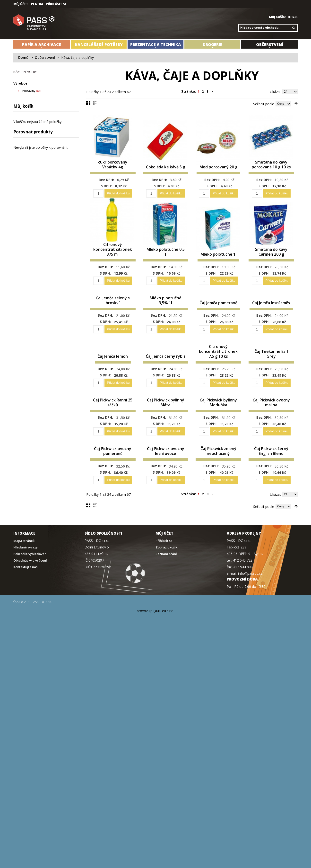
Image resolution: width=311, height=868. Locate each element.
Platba (37, 4)
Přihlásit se (56, 4)
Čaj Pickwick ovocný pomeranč (113, 463)
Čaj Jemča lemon (113, 363)
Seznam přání (166, 566)
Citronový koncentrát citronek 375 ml (113, 257)
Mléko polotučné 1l (218, 259)
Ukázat (275, 92)
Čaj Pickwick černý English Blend (271, 460)
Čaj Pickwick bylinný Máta (165, 409)
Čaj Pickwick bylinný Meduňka (218, 409)
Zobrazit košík (166, 559)
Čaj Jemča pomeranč (218, 302)
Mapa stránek (24, 552)
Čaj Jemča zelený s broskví (113, 302)
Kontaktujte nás (25, 579)
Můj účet (21, 4)
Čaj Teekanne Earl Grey (271, 361)
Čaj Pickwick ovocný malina (271, 409)
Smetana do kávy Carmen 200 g (271, 259)
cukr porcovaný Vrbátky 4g (113, 171)
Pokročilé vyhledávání (30, 566)
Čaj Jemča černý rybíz (166, 361)
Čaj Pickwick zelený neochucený (218, 460)
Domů (23, 57)
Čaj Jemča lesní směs (271, 302)
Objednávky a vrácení (30, 572)
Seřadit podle (264, 104)
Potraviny (29, 91)
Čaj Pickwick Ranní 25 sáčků (113, 409)
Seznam (95, 103)
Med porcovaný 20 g (218, 171)
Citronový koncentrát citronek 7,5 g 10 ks (218, 356)
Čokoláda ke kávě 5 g (165, 171)
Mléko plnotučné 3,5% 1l (166, 302)
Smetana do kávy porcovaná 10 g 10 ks (271, 169)
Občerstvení (45, 57)
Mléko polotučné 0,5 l (166, 259)
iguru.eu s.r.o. (164, 622)
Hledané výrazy (26, 559)
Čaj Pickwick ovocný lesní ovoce (165, 460)
